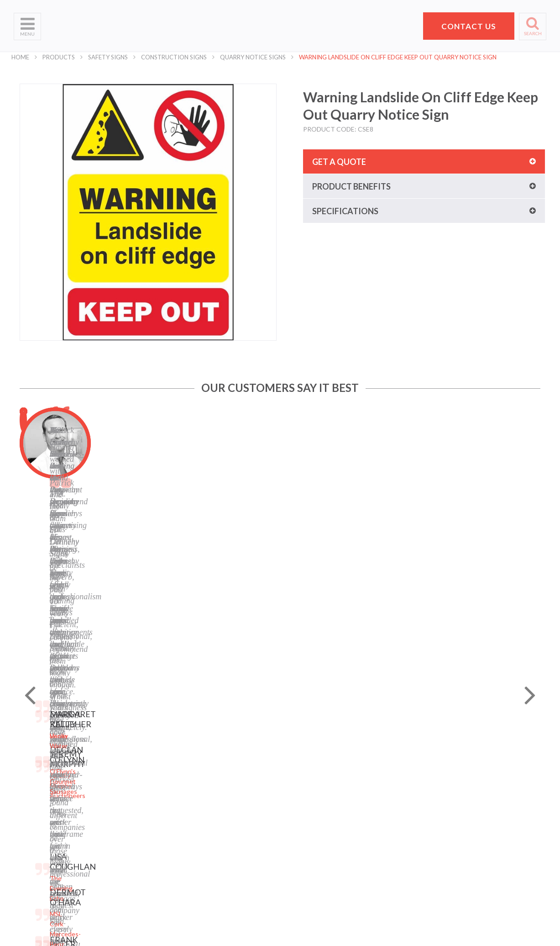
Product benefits (351, 186)
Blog (201, 808)
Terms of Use (214, 785)
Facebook (208, 819)
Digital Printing (125, 762)
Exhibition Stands (129, 876)
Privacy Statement (221, 774)
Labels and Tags (127, 808)
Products (59, 57)
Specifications (345, 211)
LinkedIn (207, 831)
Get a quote (339, 162)
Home (20, 57)
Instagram (209, 842)
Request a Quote (39, 831)
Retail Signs (121, 888)
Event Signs (121, 865)
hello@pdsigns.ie (457, 848)
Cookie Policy (214, 796)
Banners (116, 796)
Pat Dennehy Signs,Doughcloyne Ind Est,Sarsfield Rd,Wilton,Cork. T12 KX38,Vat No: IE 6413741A (461, 789)
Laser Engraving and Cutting (144, 774)
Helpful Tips (31, 808)
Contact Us (30, 819)
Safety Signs (108, 57)
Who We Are (32, 774)
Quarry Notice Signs (253, 57)
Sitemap (206, 762)
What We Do (32, 785)
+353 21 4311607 (457, 837)
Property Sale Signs (132, 842)
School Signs (32, 842)
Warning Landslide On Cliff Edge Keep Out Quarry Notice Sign (398, 57)
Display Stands (125, 819)
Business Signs (126, 785)
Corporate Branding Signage (144, 854)
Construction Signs (174, 57)
